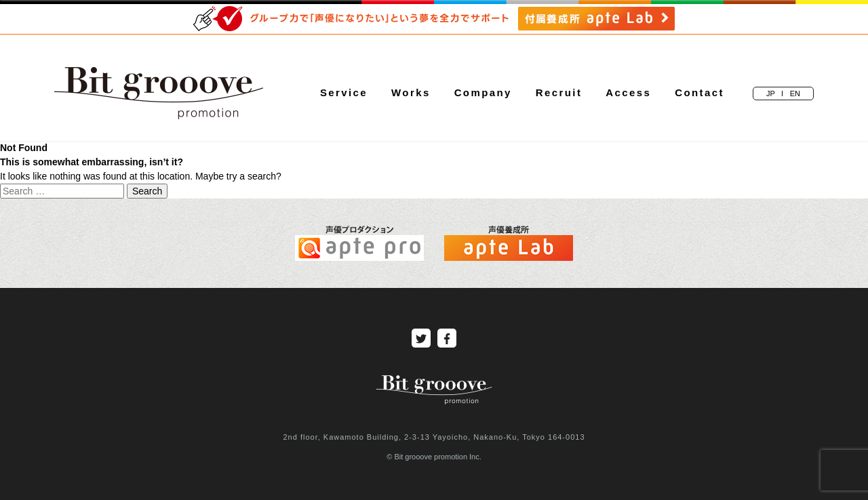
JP (771, 93)
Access (628, 92)
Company (483, 92)
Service (344, 92)
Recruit (559, 92)
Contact (699, 92)
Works (411, 92)
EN (795, 93)
